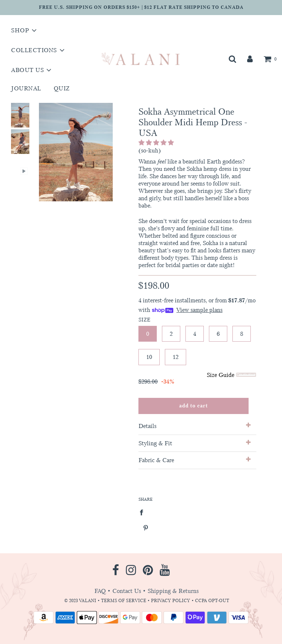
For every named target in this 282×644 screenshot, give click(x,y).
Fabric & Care (194, 460)
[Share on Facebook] (144, 512)
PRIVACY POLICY (171, 601)
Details (194, 426)
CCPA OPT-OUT (212, 601)
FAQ (100, 591)
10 (149, 357)
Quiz (62, 88)
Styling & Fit (194, 443)
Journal (26, 88)
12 (176, 357)
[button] (157, 143)
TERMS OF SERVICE (124, 601)
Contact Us (127, 591)
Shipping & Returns (173, 591)
